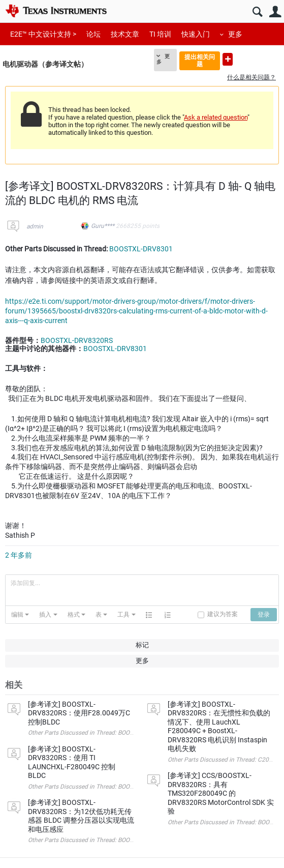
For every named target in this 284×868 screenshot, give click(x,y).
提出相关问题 (200, 60)
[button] (20, 615)
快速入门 (196, 34)
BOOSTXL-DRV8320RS (77, 340)
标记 (142, 645)
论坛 (93, 34)
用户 (275, 12)
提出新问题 (228, 59)
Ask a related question (216, 117)
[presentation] (20, 615)
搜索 (257, 12)
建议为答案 (223, 614)
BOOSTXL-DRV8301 (141, 249)
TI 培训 (160, 34)
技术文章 (125, 34)
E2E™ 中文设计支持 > (43, 34)
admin (35, 226)
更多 (235, 34)
